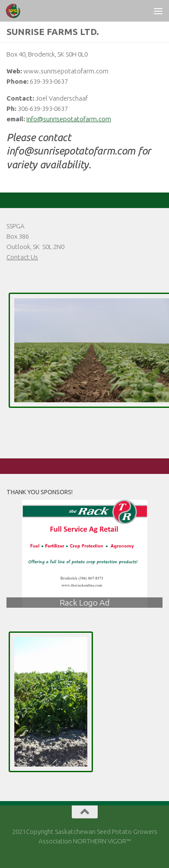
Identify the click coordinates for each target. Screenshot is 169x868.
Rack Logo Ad (85, 603)
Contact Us (22, 257)
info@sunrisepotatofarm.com (69, 119)
